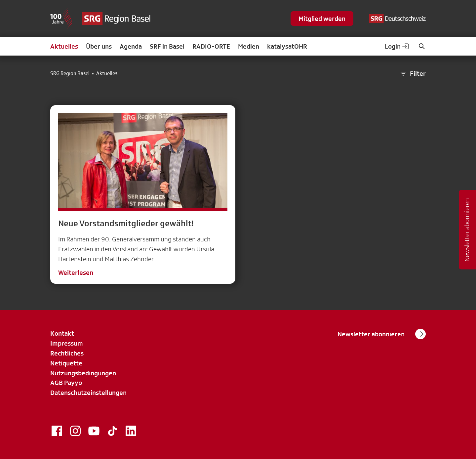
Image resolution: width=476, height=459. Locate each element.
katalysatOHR (287, 46)
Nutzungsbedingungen (83, 373)
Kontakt (62, 333)
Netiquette (66, 363)
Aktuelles (64, 46)
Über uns (99, 46)
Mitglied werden (322, 19)
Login (397, 46)
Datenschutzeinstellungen (88, 393)
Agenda (131, 46)
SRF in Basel (167, 46)
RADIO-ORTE (211, 46)
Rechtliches (67, 353)
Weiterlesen (76, 272)
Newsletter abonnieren (382, 334)
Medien (249, 46)
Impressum (67, 343)
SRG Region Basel (70, 73)
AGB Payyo (66, 383)
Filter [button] (413, 74)
